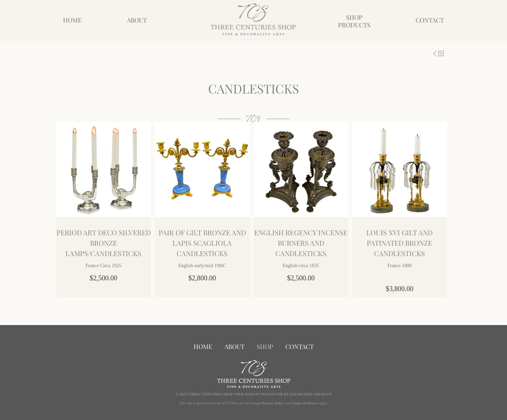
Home (72, 20)
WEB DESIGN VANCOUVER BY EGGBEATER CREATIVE (283, 394)
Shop (265, 347)
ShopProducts (354, 21)
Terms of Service (305, 403)
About (137, 20)
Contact (430, 20)
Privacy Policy (273, 403)
